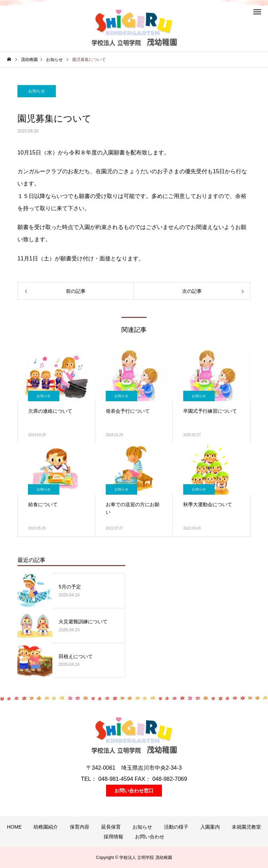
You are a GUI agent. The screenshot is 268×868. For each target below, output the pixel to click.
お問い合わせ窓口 (134, 791)
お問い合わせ (150, 837)
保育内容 (80, 827)
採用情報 (113, 837)
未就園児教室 (246, 827)
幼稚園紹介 (46, 827)
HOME (14, 827)
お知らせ (37, 91)
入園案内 (210, 827)
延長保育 (111, 827)
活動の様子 (176, 827)
